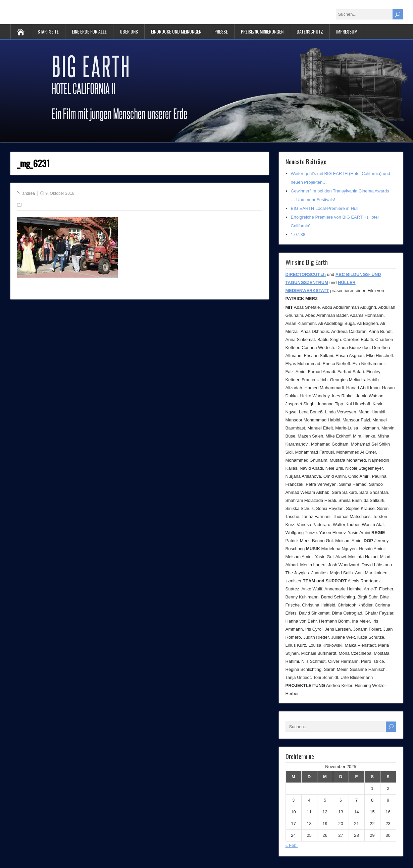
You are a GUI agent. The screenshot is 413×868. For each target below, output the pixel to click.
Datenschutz (310, 31)
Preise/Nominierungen (262, 31)
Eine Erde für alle (89, 31)
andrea (29, 193)
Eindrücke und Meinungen (176, 31)
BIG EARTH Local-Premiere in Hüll (325, 208)
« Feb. (292, 845)
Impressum (347, 31)
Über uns (129, 31)
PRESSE (221, 31)
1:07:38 (298, 235)
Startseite (48, 31)
